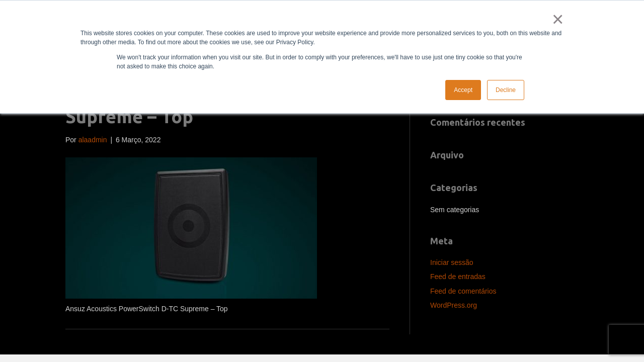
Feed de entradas (458, 277)
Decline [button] (506, 90)
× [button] (556, 19)
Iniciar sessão (452, 262)
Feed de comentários (463, 291)
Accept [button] (463, 90)
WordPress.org (454, 305)
